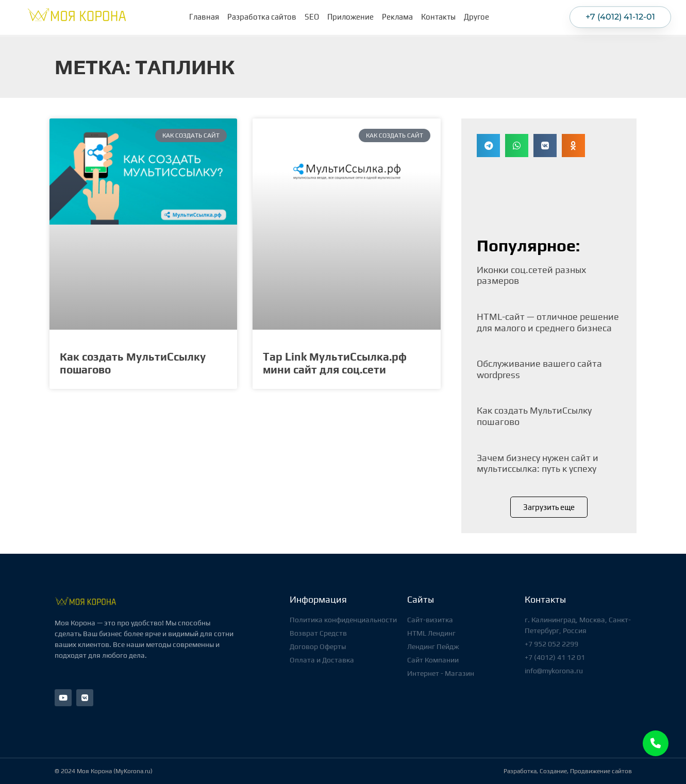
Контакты (438, 15)
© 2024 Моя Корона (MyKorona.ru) (104, 771)
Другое (479, 15)
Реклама (397, 15)
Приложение (350, 15)
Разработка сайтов (262, 15)
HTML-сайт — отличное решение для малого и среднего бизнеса (548, 322)
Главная (204, 15)
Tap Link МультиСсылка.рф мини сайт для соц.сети (335, 363)
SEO (312, 15)
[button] (488, 146)
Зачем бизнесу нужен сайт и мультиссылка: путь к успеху (538, 463)
